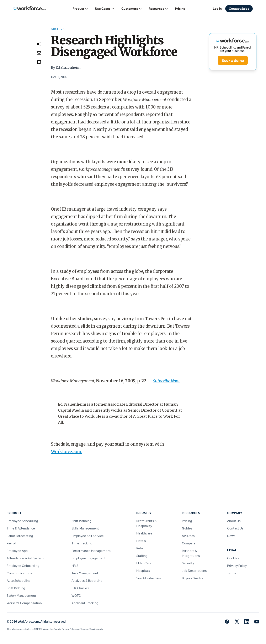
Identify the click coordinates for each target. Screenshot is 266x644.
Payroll (11, 543)
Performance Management (91, 551)
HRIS (75, 566)
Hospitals (143, 571)
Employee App (17, 551)
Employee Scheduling (22, 521)
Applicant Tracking (85, 603)
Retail (140, 548)
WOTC (76, 596)
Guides (187, 528)
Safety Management (21, 596)
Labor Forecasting (20, 536)
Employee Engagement (89, 558)
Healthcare (144, 533)
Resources (159, 9)
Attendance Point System (25, 558)
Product (80, 9)
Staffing (142, 556)
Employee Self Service (88, 536)
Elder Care (144, 563)
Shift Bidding (16, 588)
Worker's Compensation (24, 603)
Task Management (85, 573)
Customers (132, 9)
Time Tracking (82, 543)
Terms (232, 573)
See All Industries (149, 578)
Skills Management (85, 528)
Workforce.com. (66, 452)
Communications (19, 573)
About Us (234, 521)
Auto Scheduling (19, 581)
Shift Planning (81, 521)
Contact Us (235, 528)
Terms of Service (89, 629)
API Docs (188, 536)
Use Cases (105, 9)
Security (188, 563)
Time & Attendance (21, 528)
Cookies (233, 558)
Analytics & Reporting (87, 581)
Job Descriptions (194, 571)
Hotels (141, 541)
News (231, 536)
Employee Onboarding (23, 566)
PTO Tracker (80, 588)
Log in (217, 9)
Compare (189, 543)
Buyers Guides (193, 578)
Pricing (180, 9)
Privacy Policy (237, 566)
